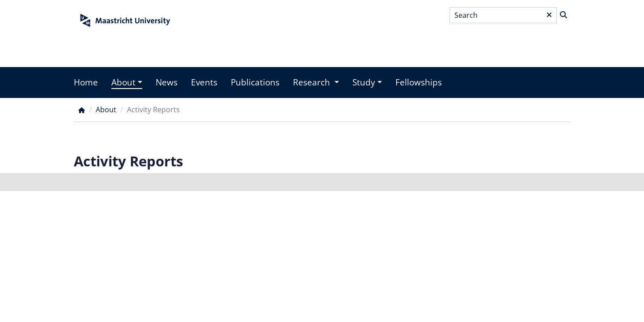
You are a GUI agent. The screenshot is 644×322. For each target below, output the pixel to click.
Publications (255, 82)
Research (313, 82)
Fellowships (419, 82)
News (167, 82)
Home (86, 82)
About (123, 82)
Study (364, 82)
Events (204, 82)
